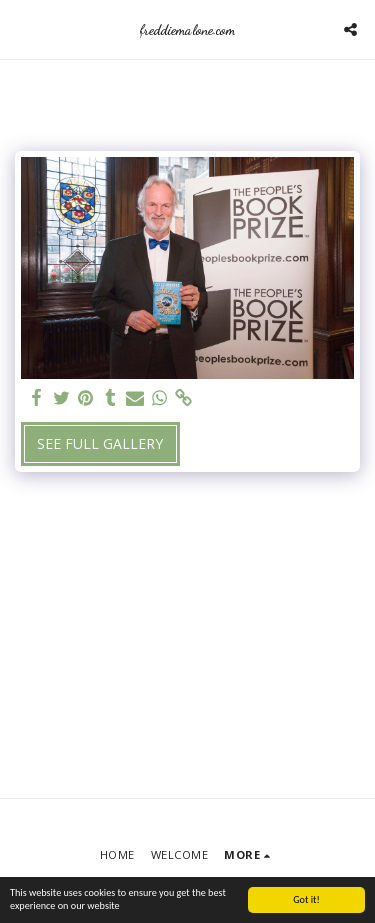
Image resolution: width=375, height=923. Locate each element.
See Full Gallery (100, 443)
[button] (22, 28)
